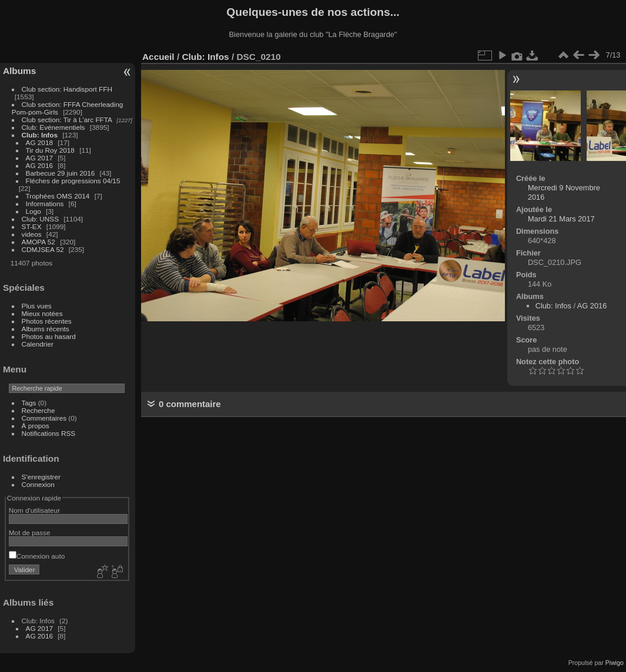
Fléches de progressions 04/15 (73, 181)
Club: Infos (40, 135)
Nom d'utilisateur (34, 510)
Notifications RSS (49, 433)
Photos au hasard (49, 336)
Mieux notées (42, 313)
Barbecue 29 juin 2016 (61, 173)
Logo (34, 211)
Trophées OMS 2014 (58, 196)
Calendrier (38, 344)
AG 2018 (39, 142)
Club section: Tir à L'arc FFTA (67, 120)
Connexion (38, 484)
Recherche (39, 410)
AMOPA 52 (39, 242)
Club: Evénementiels (53, 127)
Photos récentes (47, 321)
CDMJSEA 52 (43, 249)
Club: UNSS (40, 219)
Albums (19, 71)
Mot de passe (30, 532)
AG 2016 (39, 165)
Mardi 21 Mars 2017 (561, 219)
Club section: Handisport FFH (67, 89)
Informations (45, 204)
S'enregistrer (41, 477)
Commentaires (44, 418)
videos (32, 234)
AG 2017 (39, 158)
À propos (36, 426)
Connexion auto (37, 556)
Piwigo (615, 663)
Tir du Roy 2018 (50, 150)
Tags (29, 403)
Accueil (158, 57)
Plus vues (37, 306)
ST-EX (32, 226)
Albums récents (46, 329)
